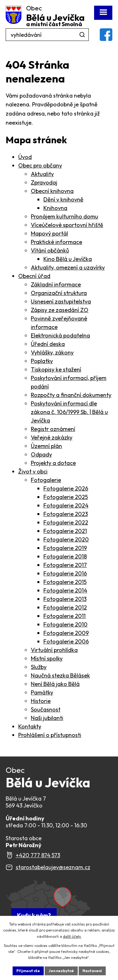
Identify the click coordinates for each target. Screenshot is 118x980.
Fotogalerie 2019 (65, 548)
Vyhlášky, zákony (52, 352)
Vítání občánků (50, 250)
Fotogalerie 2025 (66, 497)
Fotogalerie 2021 (65, 531)
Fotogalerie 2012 (65, 607)
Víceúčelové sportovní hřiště (67, 225)
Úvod (25, 157)
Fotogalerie (46, 480)
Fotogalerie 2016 (65, 573)
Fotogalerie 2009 (66, 633)
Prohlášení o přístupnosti (50, 735)
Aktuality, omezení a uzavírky (68, 267)
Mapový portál (49, 233)
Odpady (41, 454)
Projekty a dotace (53, 463)
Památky (42, 692)
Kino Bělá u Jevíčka (68, 259)
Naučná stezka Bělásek (60, 675)
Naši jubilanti (47, 718)
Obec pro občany (40, 165)
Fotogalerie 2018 (65, 556)
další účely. (72, 936)
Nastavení (92, 971)
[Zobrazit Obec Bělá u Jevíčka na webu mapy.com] (48, 904)
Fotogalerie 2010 (65, 624)
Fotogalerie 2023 (66, 514)
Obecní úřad (34, 276)
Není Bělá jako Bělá (55, 684)
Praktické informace (56, 242)
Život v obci (33, 471)
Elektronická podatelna (60, 335)
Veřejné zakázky (52, 437)
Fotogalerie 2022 (66, 522)
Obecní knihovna (52, 191)
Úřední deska (48, 344)
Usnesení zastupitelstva (61, 301)
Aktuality (42, 174)
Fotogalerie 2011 (65, 616)
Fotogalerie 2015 (65, 582)
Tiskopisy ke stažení (56, 369)
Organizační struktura (59, 293)
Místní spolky (47, 658)
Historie (41, 701)
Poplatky (42, 361)
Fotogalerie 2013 (65, 599)
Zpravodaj (44, 182)
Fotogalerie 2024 (66, 505)
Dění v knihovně (63, 199)
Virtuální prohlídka (54, 650)
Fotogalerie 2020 (66, 539)
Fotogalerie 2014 (65, 590)
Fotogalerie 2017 (65, 565)
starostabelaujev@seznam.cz (53, 867)
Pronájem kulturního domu (65, 216)
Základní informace (56, 284)
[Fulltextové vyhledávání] (47, 35)
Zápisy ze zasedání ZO (60, 310)
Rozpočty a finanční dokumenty (71, 395)
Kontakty (30, 726)
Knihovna (55, 208)
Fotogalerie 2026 (66, 488)
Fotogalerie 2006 (66, 641)
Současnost (46, 709)
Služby (39, 667)
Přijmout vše (28, 971)
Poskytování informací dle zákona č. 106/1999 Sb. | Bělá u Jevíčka (69, 412)
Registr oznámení (53, 429)
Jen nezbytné (61, 971)
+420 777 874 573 (38, 855)
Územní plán (46, 446)
